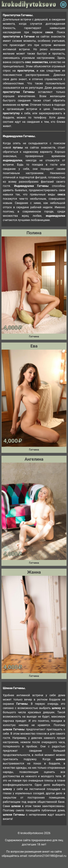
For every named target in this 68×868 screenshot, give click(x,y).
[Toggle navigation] (63, 4)
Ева (34, 346)
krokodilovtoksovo (30, 4)
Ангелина (34, 459)
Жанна (34, 572)
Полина (34, 233)
